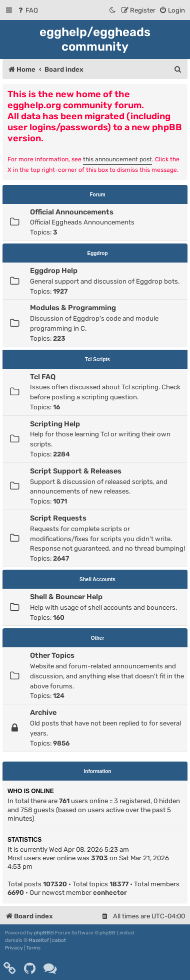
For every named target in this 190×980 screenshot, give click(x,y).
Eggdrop (97, 253)
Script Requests (58, 518)
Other (98, 638)
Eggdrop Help (54, 271)
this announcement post (117, 159)
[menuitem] (27, 10)
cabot (59, 940)
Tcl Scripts (97, 359)
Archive (43, 712)
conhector (110, 893)
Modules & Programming (73, 308)
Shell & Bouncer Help (66, 597)
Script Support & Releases (76, 471)
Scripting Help (55, 424)
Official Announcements (72, 212)
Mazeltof (39, 940)
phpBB (42, 933)
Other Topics (52, 655)
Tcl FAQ (43, 377)
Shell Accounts (97, 579)
